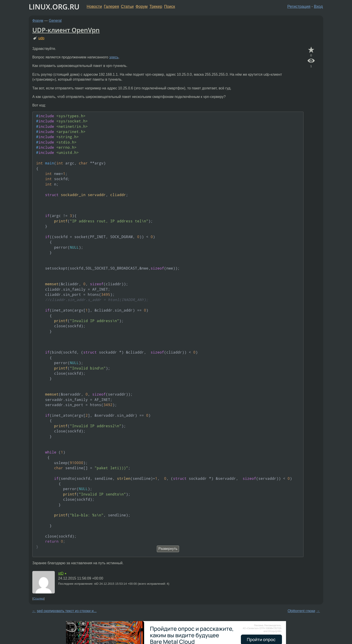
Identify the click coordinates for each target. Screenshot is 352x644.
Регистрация (299, 7)
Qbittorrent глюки (301, 611)
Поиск (170, 7)
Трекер (156, 7)
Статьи (127, 7)
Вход (318, 7)
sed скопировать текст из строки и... (67, 611)
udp (41, 38)
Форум (142, 7)
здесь (114, 57)
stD (61, 573)
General (55, 21)
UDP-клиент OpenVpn (66, 30)
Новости (94, 7)
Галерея (111, 7)
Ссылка (38, 599)
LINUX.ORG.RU (54, 7)
